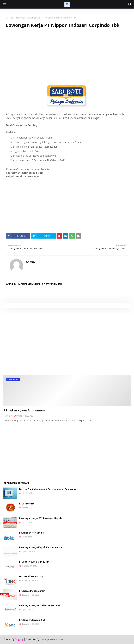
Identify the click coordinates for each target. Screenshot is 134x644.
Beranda (10, 18)
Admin (30, 262)
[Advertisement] (67, 57)
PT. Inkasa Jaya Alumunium (24, 410)
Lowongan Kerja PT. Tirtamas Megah (40, 518)
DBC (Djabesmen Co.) (31, 576)
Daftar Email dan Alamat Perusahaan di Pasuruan (47, 489)
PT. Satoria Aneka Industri (34, 562)
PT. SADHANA (27, 504)
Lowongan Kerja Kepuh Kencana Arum (41, 547)
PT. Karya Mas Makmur (32, 591)
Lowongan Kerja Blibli (32, 533)
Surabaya (21, 18)
